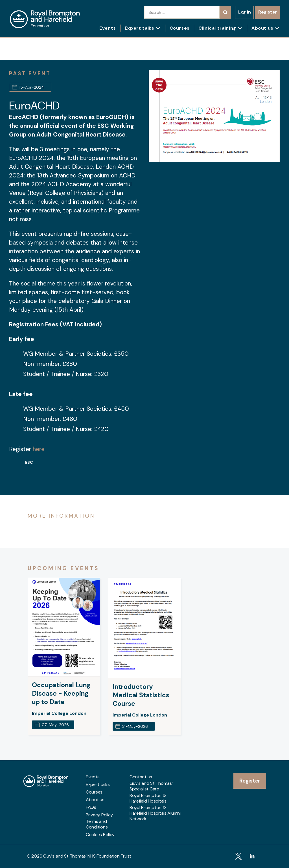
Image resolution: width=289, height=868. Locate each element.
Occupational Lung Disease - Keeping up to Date (61, 693)
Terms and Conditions (97, 824)
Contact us (141, 777)
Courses (180, 28)
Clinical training (217, 28)
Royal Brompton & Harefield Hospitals (148, 798)
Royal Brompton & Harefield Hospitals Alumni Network (155, 813)
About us (262, 28)
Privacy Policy (99, 815)
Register (268, 12)
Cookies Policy (100, 835)
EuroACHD (34, 106)
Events (108, 28)
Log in (244, 12)
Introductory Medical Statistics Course (141, 695)
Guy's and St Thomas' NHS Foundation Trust (87, 856)
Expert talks (140, 28)
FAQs (91, 807)
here (39, 449)
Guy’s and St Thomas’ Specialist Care (151, 786)
